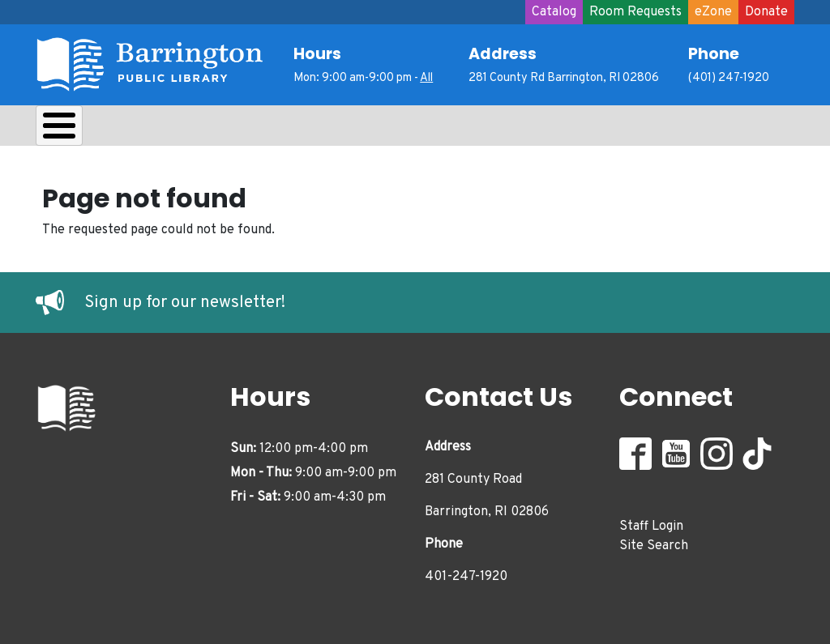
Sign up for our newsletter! (185, 299)
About (77, 130)
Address (503, 54)
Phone (714, 54)
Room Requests (635, 12)
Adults (481, 130)
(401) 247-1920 (729, 78)
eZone (713, 12)
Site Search (654, 542)
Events (567, 130)
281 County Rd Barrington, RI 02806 (564, 78)
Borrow (163, 130)
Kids (324, 130)
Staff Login (651, 522)
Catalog (554, 12)
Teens (399, 130)
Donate (766, 12)
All (426, 78)
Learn (249, 130)
